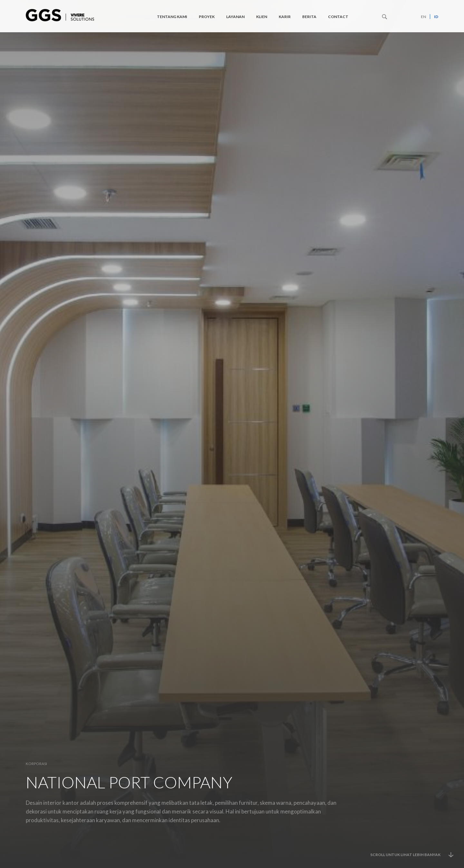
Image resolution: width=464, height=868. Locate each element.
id (436, 17)
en (423, 17)
